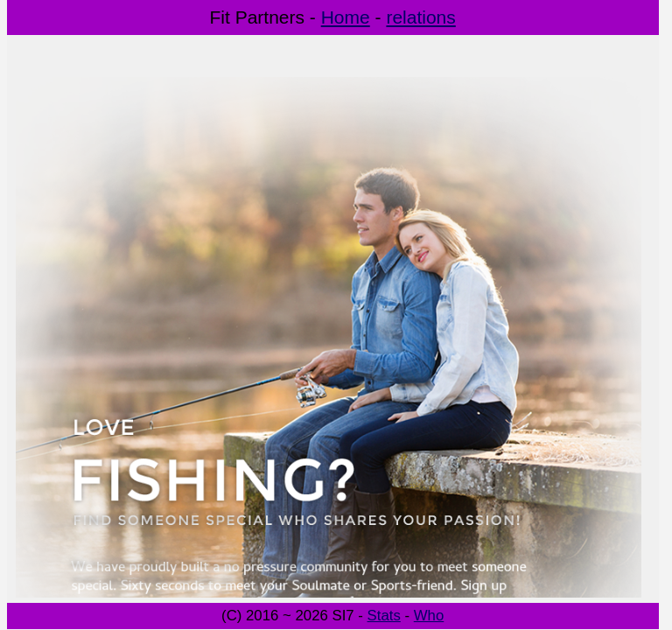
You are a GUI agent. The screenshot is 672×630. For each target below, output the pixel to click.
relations (420, 17)
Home (346, 17)
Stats (384, 616)
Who (429, 616)
